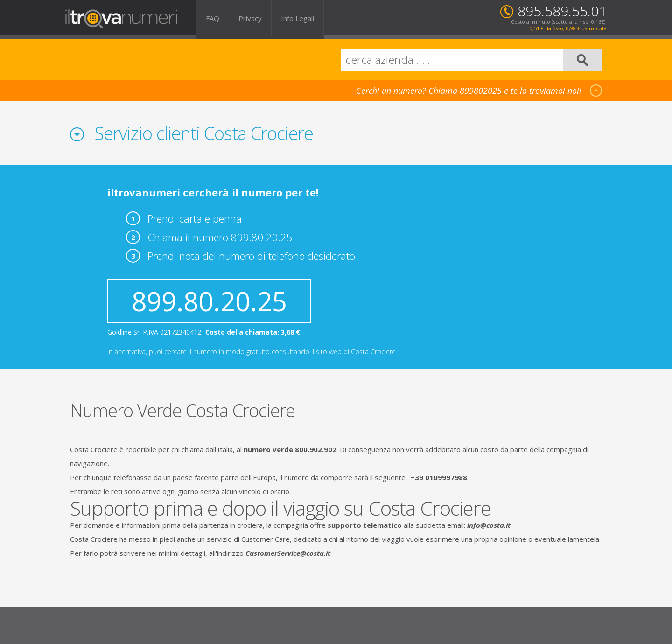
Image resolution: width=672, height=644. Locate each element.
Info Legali (297, 18)
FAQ (213, 18)
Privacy (250, 18)
